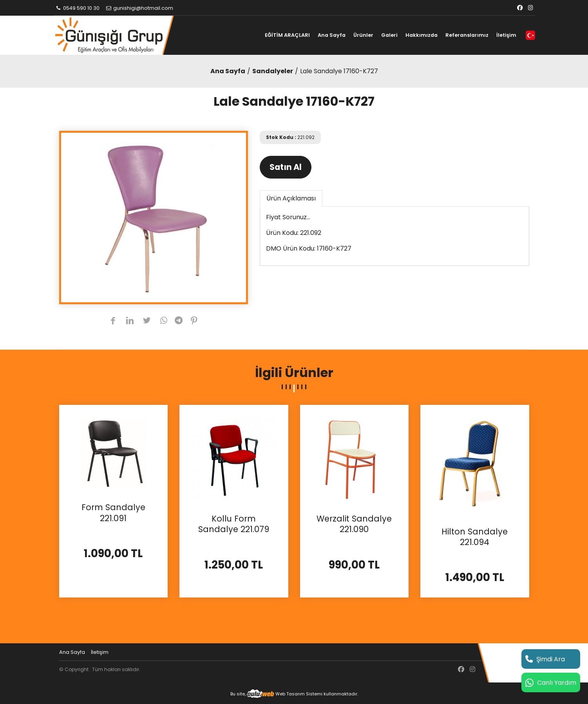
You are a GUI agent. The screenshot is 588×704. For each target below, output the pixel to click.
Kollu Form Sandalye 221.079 (234, 524)
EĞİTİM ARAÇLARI (287, 35)
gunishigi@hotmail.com (139, 8)
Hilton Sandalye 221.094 (475, 537)
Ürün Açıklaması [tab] (291, 198)
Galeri (389, 35)
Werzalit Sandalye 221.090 (354, 524)
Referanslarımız (467, 35)
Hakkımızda (422, 35)
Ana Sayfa (332, 35)
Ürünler (363, 35)
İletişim (506, 35)
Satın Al (286, 167)
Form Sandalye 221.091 (113, 513)
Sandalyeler (273, 71)
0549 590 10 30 (78, 8)
